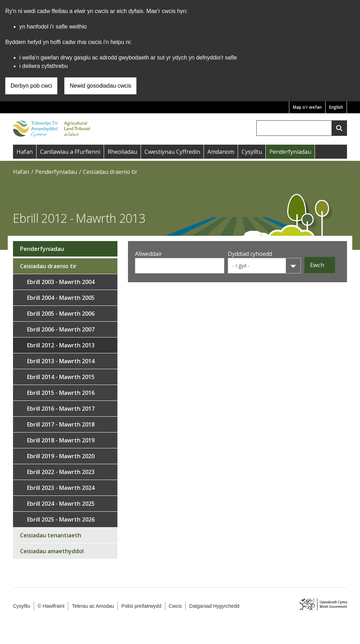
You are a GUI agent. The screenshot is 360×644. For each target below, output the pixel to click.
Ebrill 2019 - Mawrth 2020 (61, 456)
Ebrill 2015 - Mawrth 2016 (61, 393)
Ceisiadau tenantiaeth (51, 535)
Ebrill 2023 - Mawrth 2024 (61, 488)
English (336, 107)
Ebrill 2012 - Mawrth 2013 (61, 345)
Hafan (25, 152)
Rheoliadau (122, 152)
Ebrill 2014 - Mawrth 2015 (61, 377)
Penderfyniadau (290, 152)
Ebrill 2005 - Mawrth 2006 (61, 314)
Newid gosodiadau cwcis (100, 86)
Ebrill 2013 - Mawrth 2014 (61, 361)
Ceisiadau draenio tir (110, 172)
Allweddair (149, 254)
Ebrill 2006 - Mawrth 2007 (61, 329)
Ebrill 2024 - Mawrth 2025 (61, 504)
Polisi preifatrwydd (141, 606)
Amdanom (221, 152)
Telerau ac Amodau (93, 606)
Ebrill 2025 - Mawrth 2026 (61, 519)
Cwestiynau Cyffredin (172, 152)
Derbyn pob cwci (31, 86)
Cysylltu (252, 152)
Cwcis (175, 606)
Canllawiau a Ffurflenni (70, 152)
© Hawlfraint (51, 606)
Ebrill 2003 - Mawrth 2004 (61, 282)
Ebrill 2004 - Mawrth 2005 (61, 298)
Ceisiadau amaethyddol (52, 551)
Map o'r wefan (307, 107)
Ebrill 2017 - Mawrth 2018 (61, 424)
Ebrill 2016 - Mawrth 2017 (61, 409)
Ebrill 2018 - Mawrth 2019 (61, 440)
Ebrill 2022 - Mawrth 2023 (61, 472)
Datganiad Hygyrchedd (214, 606)
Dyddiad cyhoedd (250, 254)
